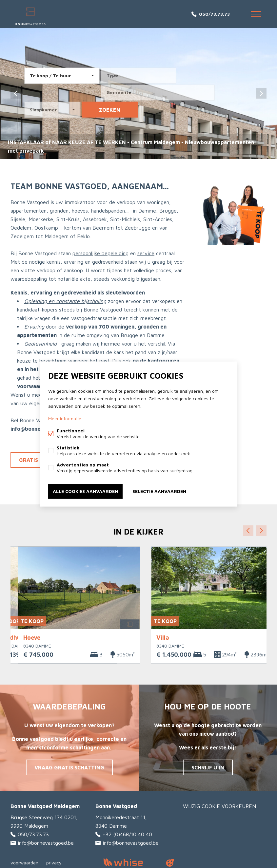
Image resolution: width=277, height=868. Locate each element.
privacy (54, 863)
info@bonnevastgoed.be (46, 843)
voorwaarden (24, 863)
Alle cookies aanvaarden (85, 491)
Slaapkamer (43, 110)
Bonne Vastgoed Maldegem (45, 806)
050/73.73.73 (214, 14)
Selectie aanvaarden (159, 491)
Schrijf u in (208, 767)
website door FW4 (170, 863)
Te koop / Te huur (50, 75)
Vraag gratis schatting (69, 767)
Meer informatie (65, 418)
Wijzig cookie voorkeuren (219, 806)
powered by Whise (131, 862)
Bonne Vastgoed (116, 806)
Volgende (261, 531)
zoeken (110, 110)
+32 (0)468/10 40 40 (127, 834)
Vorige (248, 531)
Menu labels (256, 14)
